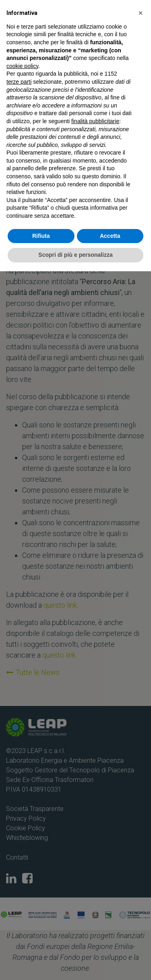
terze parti (19, 82)
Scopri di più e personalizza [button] (75, 255)
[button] (141, 13)
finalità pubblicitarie (95, 121)
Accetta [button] (110, 236)
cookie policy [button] (22, 66)
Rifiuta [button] (41, 236)
